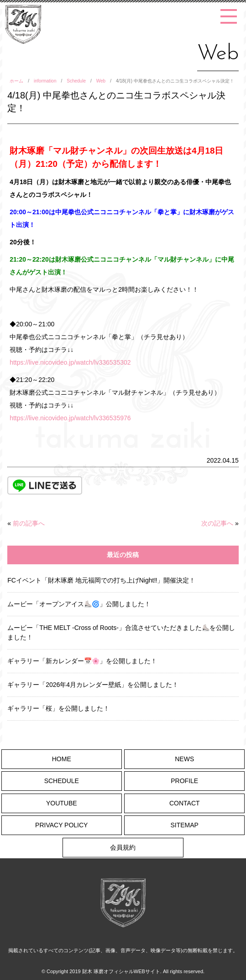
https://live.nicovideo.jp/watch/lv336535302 (70, 362)
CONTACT (185, 803)
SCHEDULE (62, 781)
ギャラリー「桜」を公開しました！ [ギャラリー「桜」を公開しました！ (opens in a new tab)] (58, 708)
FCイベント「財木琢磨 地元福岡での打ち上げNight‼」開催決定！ (101, 580)
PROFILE (184, 781)
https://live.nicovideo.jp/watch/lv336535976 (70, 418)
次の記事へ (217, 523)
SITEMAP (185, 825)
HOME (62, 759)
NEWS (184, 759)
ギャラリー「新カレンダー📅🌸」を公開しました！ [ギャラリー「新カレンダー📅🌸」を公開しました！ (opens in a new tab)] (82, 661)
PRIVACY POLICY (61, 825)
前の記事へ (29, 523)
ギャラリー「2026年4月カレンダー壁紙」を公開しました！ (93, 685)
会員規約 (123, 847)
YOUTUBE (62, 803)
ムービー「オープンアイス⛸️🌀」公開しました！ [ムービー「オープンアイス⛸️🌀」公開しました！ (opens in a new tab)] (79, 604)
